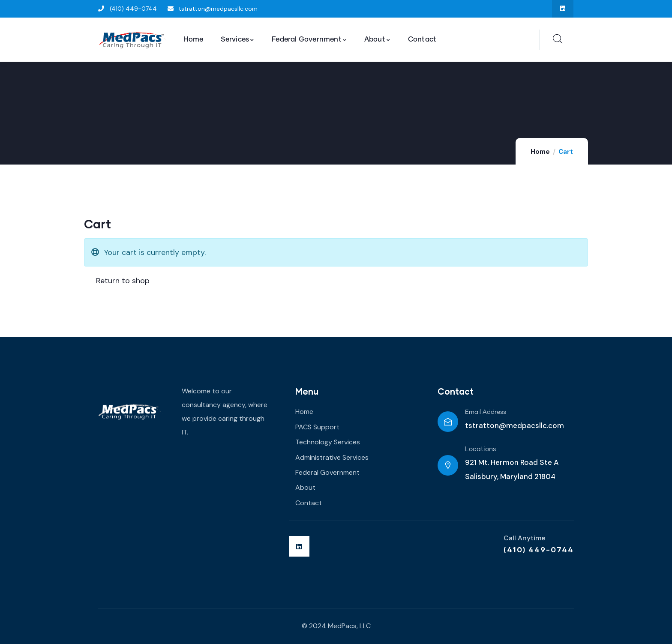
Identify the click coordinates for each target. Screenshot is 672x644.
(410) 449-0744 (539, 549)
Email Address (486, 412)
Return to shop (122, 281)
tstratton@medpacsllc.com (514, 425)
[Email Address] (448, 422)
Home (540, 152)
